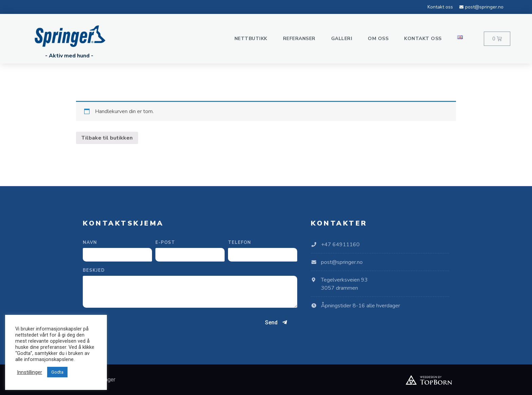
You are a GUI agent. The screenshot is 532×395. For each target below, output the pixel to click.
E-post (165, 243)
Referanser (299, 39)
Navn (90, 243)
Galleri (342, 39)
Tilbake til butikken (107, 138)
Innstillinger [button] (30, 372)
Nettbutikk (251, 39)
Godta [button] (57, 372)
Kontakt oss (423, 39)
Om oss (378, 39)
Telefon (240, 243)
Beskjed (94, 271)
